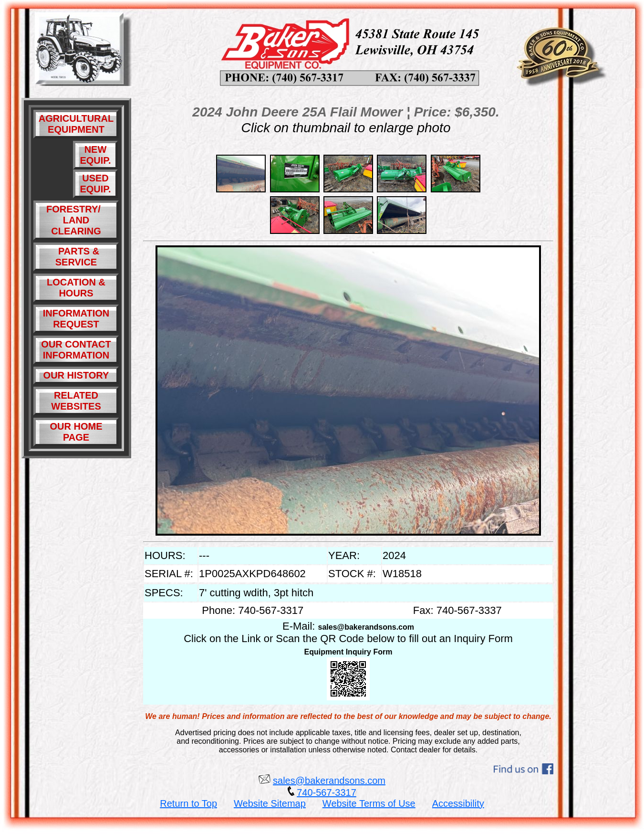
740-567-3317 (327, 792)
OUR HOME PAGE (76, 432)
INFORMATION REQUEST (76, 319)
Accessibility (458, 803)
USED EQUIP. (95, 184)
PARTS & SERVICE (76, 257)
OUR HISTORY (76, 375)
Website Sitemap (270, 803)
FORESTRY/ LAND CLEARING (76, 220)
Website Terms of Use (369, 803)
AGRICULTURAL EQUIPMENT (76, 124)
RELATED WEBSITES (76, 401)
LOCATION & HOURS (76, 288)
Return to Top (188, 803)
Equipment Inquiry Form (348, 652)
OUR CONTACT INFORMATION (76, 350)
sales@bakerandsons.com (366, 627)
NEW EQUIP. (95, 155)
